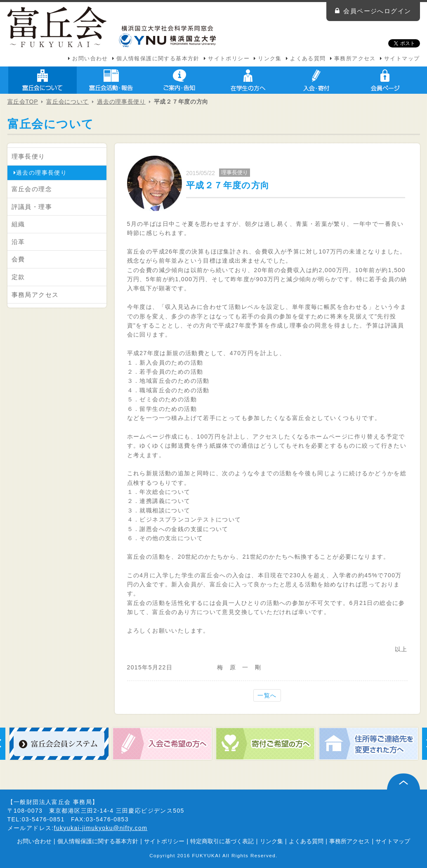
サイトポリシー (229, 59)
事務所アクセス (355, 59)
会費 (18, 259)
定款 (18, 277)
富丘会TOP (23, 102)
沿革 (18, 242)
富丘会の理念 (32, 189)
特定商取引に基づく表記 (222, 841)
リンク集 (270, 59)
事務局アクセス (35, 295)
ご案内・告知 (179, 80)
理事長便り (28, 156)
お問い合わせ (90, 59)
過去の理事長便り (121, 102)
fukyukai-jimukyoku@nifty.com (101, 828)
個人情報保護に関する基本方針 (158, 59)
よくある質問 (308, 59)
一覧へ (267, 695)
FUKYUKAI (207, 855)
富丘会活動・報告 (111, 80)
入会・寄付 (316, 80)
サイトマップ (402, 59)
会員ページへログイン (377, 11)
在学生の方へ (248, 80)
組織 (18, 224)
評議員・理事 (32, 207)
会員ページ (385, 80)
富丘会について (42, 80)
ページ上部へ (403, 781)
